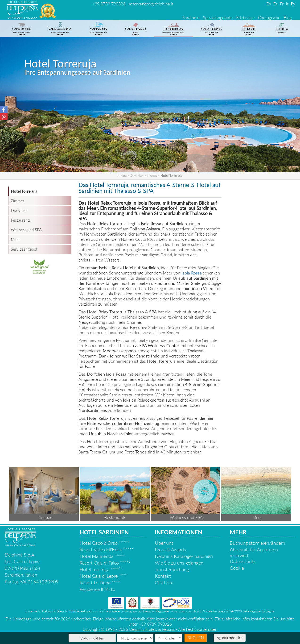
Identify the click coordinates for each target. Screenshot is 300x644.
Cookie (237, 568)
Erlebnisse (245, 17)
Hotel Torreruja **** (100, 569)
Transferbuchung (172, 569)
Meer (15, 239)
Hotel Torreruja (24, 191)
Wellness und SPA (26, 230)
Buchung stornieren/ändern (257, 543)
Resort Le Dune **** (100, 582)
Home (122, 176)
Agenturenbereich (230, 638)
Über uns (164, 543)
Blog (288, 17)
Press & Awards (170, 549)
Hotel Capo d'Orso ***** (105, 543)
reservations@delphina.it (151, 4)
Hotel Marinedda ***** (103, 556)
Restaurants (21, 220)
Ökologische (269, 17)
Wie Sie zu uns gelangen (179, 563)
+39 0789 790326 (109, 4)
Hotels (152, 176)
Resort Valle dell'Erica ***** (107, 549)
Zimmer (18, 201)
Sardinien (191, 17)
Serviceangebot (24, 249)
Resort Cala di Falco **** (105, 563)
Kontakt (163, 576)
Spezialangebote (218, 17)
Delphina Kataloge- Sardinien (184, 556)
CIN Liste (164, 582)
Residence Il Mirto (97, 589)
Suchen (196, 638)
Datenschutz (243, 561)
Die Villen (19, 210)
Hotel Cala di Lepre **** (103, 576)
